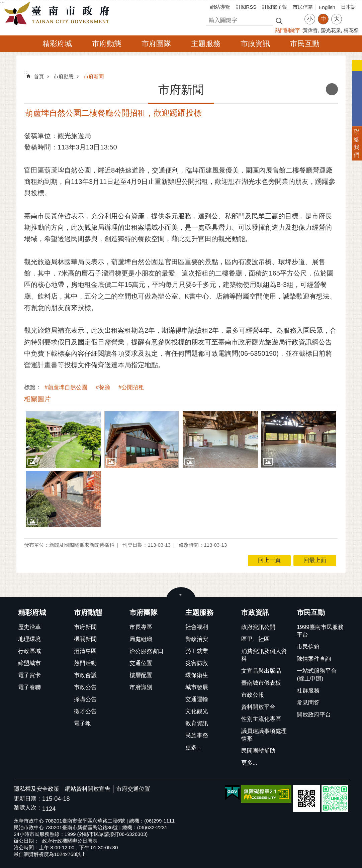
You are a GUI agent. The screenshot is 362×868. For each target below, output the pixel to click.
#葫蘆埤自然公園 (66, 387)
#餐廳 (103, 387)
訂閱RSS (246, 7)
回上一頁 (269, 560)
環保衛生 (197, 675)
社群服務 (308, 691)
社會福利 (197, 627)
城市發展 (197, 687)
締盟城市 (29, 663)
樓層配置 (141, 675)
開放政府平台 (314, 715)
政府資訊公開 (258, 627)
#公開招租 (131, 387)
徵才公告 (85, 711)
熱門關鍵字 (288, 30)
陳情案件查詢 (314, 659)
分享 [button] (350, 15)
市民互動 (305, 44)
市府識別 (141, 687)
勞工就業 (197, 651)
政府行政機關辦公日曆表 (70, 841)
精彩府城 (57, 44)
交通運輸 (197, 699)
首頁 (39, 76)
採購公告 (85, 699)
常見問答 (308, 703)
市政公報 (253, 695)
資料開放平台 (258, 707)
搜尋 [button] (279, 21)
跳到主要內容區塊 (4, 4)
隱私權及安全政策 (36, 789)
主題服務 (206, 44)
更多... (193, 747)
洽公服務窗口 (147, 651)
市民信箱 (303, 7)
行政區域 (29, 651)
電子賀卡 (29, 675)
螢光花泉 (331, 30)
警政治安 (197, 639)
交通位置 (141, 663)
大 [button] (337, 19)
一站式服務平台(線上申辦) (317, 675)
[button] (63, 439)
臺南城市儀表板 (261, 683)
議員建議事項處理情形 (264, 735)
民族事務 (197, 735)
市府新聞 (94, 76)
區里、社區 (255, 639)
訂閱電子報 (275, 7)
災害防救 (197, 663)
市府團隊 (156, 44)
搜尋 (212, 19)
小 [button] (310, 19)
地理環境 (29, 639)
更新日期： (28, 799)
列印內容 (332, 89)
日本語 (348, 7)
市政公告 (85, 687)
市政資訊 (255, 44)
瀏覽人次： (28, 808)
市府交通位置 (133, 789)
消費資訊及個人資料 (264, 655)
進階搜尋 (293, 20)
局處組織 (141, 639)
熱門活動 (85, 663)
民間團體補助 (258, 751)
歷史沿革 (29, 627)
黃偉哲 (310, 30)
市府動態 (107, 44)
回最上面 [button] (315, 560)
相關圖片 (37, 399)
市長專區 (141, 627)
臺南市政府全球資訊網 (59, 14)
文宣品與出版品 (261, 671)
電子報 (82, 723)
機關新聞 (85, 639)
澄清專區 (85, 651)
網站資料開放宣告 (88, 789)
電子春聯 (29, 687)
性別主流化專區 (261, 719)
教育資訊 (197, 723)
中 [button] (323, 19)
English (327, 7)
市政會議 (85, 675)
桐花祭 (351, 30)
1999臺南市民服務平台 (320, 631)
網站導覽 (220, 7)
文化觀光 (197, 711)
